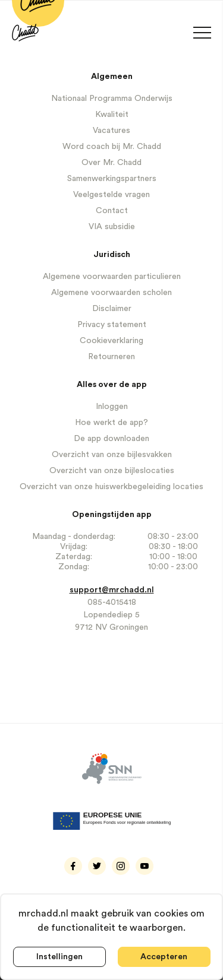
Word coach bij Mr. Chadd (112, 147)
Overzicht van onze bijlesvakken (112, 455)
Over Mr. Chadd (111, 163)
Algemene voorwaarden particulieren (112, 277)
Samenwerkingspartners (112, 179)
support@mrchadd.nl (112, 590)
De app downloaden (111, 439)
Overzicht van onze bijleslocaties (112, 471)
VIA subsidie (112, 227)
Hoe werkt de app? (111, 423)
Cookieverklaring (111, 341)
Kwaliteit (112, 115)
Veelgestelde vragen (111, 195)
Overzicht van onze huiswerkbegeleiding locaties (111, 487)
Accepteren (164, 957)
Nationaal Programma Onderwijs (112, 99)
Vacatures (111, 131)
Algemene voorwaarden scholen (111, 293)
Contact (112, 211)
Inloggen (112, 407)
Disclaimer (112, 309)
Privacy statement (112, 325)
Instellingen (59, 957)
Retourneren (111, 357)
